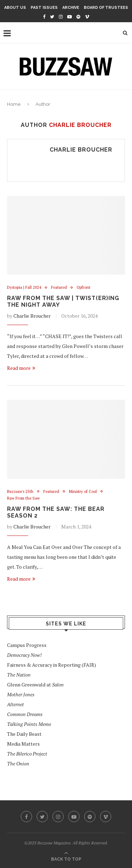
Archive (71, 8)
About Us (15, 8)
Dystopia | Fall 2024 (24, 288)
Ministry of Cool (83, 492)
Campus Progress (27, 645)
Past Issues (44, 8)
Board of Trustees (106, 8)
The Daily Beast (24, 734)
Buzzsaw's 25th (20, 492)
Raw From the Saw (23, 498)
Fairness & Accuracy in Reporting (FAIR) (52, 665)
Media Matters (23, 744)
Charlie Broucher (81, 150)
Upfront (84, 288)
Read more (21, 368)
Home (14, 104)
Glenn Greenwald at (35, 684)
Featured (59, 288)
